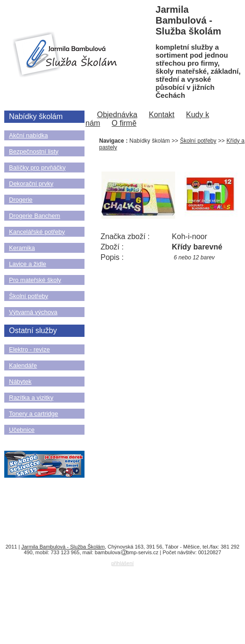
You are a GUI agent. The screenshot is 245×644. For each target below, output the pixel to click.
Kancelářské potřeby (37, 232)
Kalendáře (23, 365)
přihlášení (123, 563)
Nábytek (20, 382)
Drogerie (21, 200)
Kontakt (161, 115)
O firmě (124, 123)
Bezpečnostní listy (34, 151)
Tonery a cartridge (34, 414)
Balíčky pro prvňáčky (37, 167)
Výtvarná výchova (33, 312)
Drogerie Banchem (34, 216)
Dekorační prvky (31, 184)
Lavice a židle (28, 264)
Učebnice (22, 430)
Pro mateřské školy (35, 280)
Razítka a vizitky (31, 398)
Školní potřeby (29, 296)
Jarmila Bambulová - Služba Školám (63, 547)
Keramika (22, 248)
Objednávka (117, 115)
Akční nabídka (28, 135)
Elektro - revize (30, 349)
